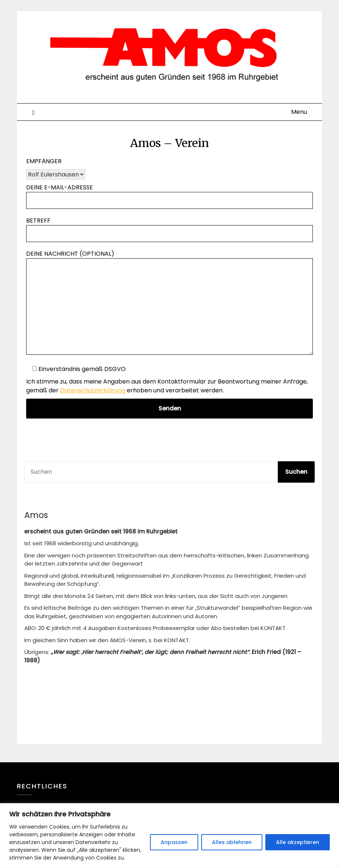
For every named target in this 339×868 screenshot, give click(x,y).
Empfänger (44, 161)
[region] (169, 836)
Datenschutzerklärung (93, 390)
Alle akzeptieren (298, 842)
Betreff (169, 227)
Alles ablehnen (232, 842)
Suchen (296, 472)
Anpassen (174, 842)
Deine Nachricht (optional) (169, 303)
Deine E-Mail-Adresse (169, 194)
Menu (299, 112)
